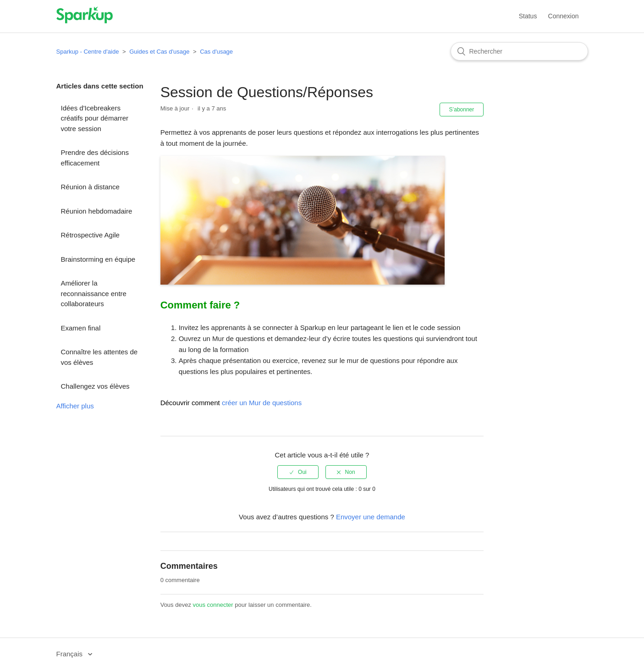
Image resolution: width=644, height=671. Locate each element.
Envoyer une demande (371, 517)
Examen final (81, 328)
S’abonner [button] (462, 110)
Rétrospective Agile (90, 235)
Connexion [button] (564, 16)
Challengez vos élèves (95, 386)
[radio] (298, 472)
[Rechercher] (519, 51)
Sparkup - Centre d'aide (88, 52)
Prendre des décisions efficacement (95, 158)
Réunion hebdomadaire (97, 211)
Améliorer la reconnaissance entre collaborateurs (94, 293)
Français (71, 654)
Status (528, 16)
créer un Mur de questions (262, 403)
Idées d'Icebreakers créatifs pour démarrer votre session (95, 118)
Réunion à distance (90, 187)
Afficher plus (75, 406)
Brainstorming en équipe (98, 259)
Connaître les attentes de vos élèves (99, 357)
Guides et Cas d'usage (159, 52)
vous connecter (213, 605)
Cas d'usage (216, 52)
